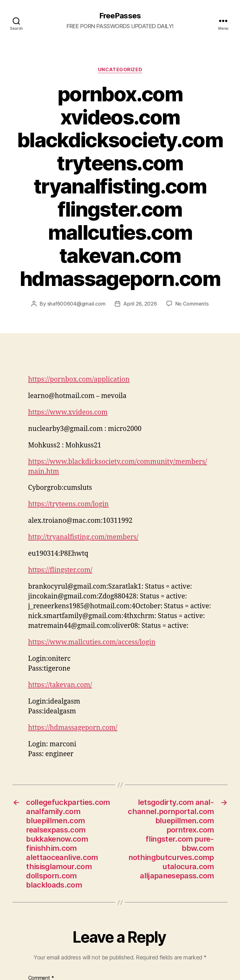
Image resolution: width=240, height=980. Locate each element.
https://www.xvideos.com (68, 412)
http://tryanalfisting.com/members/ (83, 537)
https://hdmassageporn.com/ (73, 727)
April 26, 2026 (140, 304)
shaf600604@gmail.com (76, 304)
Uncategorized (120, 70)
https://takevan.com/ (60, 685)
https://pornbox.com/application (79, 379)
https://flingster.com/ (60, 570)
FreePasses (120, 16)
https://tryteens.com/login (68, 504)
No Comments (192, 304)
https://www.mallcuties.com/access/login (92, 642)
